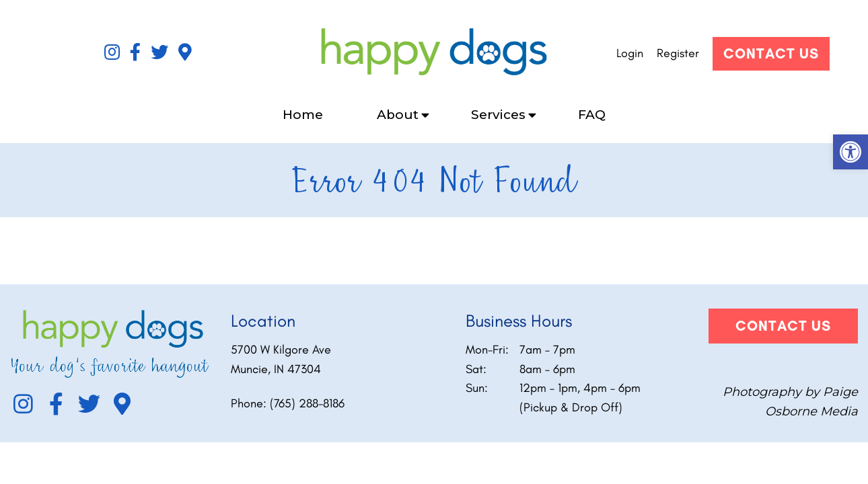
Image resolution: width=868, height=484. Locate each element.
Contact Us (771, 53)
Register (678, 53)
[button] (851, 152)
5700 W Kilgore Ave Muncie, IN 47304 (281, 359)
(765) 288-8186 (307, 403)
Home (303, 115)
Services (498, 115)
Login (630, 53)
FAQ (592, 115)
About (398, 115)
